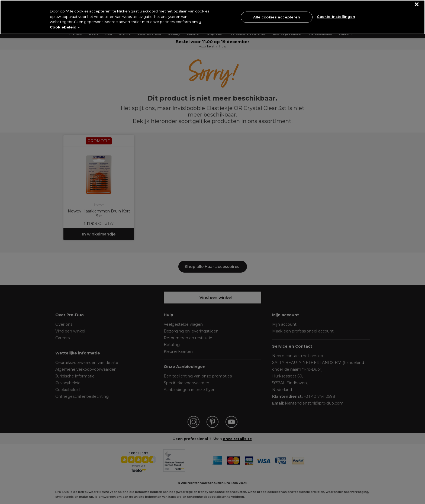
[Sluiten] (417, 4)
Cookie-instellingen (336, 17)
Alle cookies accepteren (277, 17)
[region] (212, 17)
